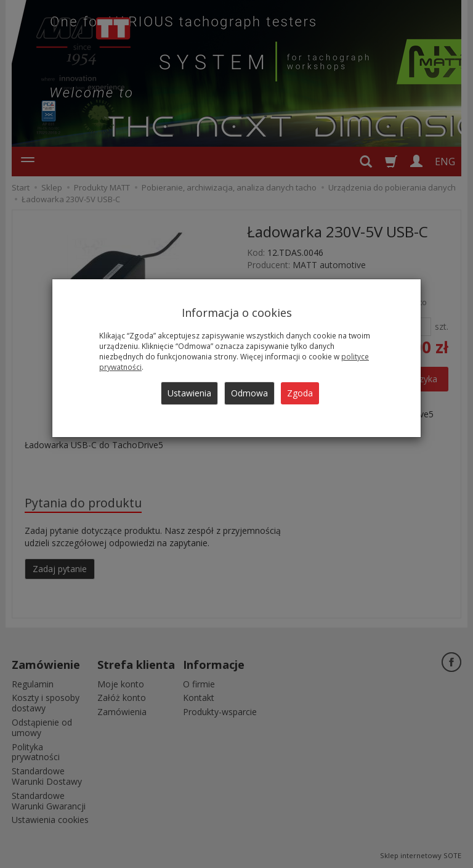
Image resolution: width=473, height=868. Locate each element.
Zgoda (300, 393)
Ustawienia (189, 393)
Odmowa (249, 393)
